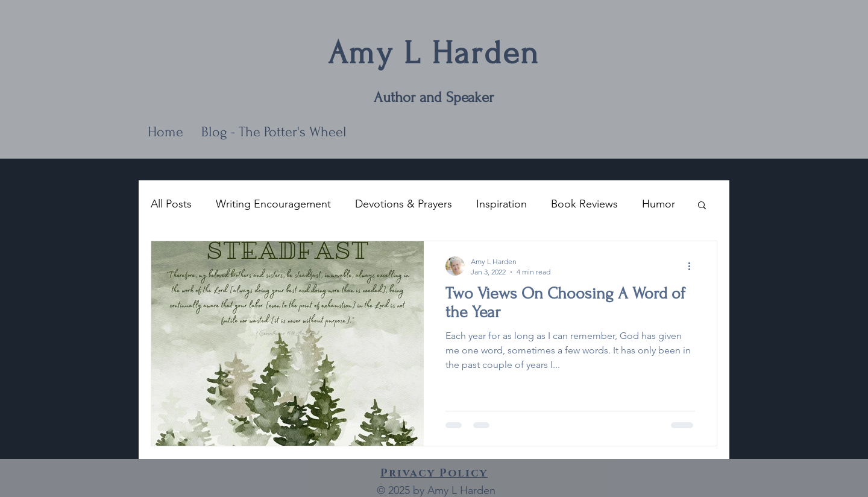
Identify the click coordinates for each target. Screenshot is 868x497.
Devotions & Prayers (404, 204)
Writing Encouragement (273, 204)
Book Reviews (584, 204)
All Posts (171, 204)
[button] (702, 206)
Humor (659, 204)
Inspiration (502, 204)
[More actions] (693, 266)
